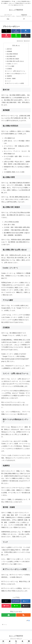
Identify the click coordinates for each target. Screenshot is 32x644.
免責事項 (9, 76)
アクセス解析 (11, 66)
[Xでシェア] (6, 31)
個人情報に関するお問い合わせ (15, 61)
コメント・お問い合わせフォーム (16, 71)
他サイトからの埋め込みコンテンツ (17, 74)
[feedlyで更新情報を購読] (9, 615)
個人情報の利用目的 (12, 54)
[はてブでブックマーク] (26, 31)
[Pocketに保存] (6, 36)
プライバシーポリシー (16, 639)
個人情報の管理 (11, 56)
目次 (14, 45)
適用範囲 (9, 51)
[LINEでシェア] (16, 36)
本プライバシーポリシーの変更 (15, 83)
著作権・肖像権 (11, 78)
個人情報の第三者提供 (13, 59)
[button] (26, 36)
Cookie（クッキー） (13, 64)
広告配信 (9, 69)
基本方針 (9, 49)
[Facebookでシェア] (16, 31)
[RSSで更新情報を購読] (23, 615)
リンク (9, 81)
